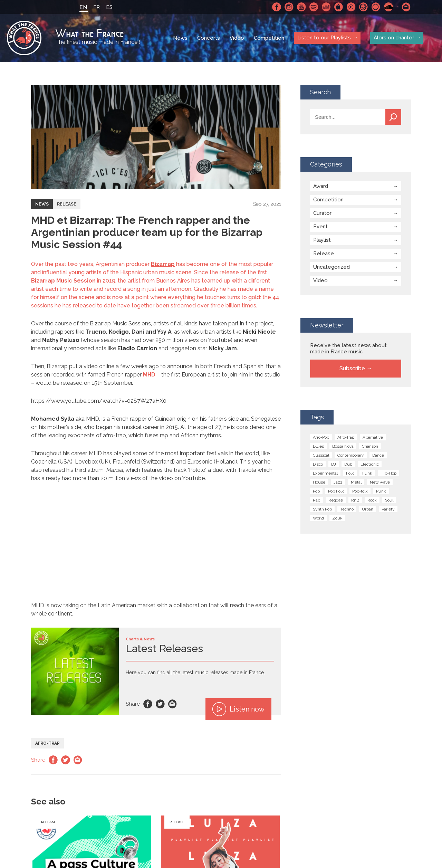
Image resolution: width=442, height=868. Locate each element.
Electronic (370, 464)
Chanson (370, 446)
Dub (348, 464)
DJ (334, 464)
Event (320, 227)
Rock (372, 500)
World (318, 518)
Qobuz (376, 7)
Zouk (337, 518)
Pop (316, 491)
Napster (364, 7)
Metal (356, 482)
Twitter (160, 704)
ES (109, 7)
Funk (367, 473)
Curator (322, 213)
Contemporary (351, 455)
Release (67, 204)
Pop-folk (360, 491)
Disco (318, 464)
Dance (378, 455)
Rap (316, 500)
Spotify (314, 7)
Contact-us (406, 7)
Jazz (338, 482)
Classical (321, 455)
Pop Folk (336, 491)
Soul (389, 500)
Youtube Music (351, 7)
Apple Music (339, 7)
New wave (380, 482)
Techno (347, 509)
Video (237, 38)
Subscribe (352, 368)
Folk (350, 473)
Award (321, 186)
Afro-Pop (321, 437)
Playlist (322, 240)
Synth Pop (322, 509)
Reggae (336, 500)
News (180, 38)
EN (83, 7)
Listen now (238, 709)
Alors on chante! (394, 38)
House (319, 482)
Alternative (373, 437)
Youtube (301, 7)
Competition (269, 38)
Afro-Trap (47, 743)
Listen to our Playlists (324, 38)
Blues (318, 446)
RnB (355, 500)
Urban (368, 509)
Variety (388, 509)
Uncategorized (331, 267)
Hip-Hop (388, 473)
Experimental (325, 473)
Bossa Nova (343, 446)
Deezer (326, 7)
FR (97, 7)
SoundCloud (388, 7)
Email (173, 704)
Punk (381, 491)
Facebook (277, 7)
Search (393, 117)
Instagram (289, 7)
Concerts (209, 38)
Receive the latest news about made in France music (348, 349)
